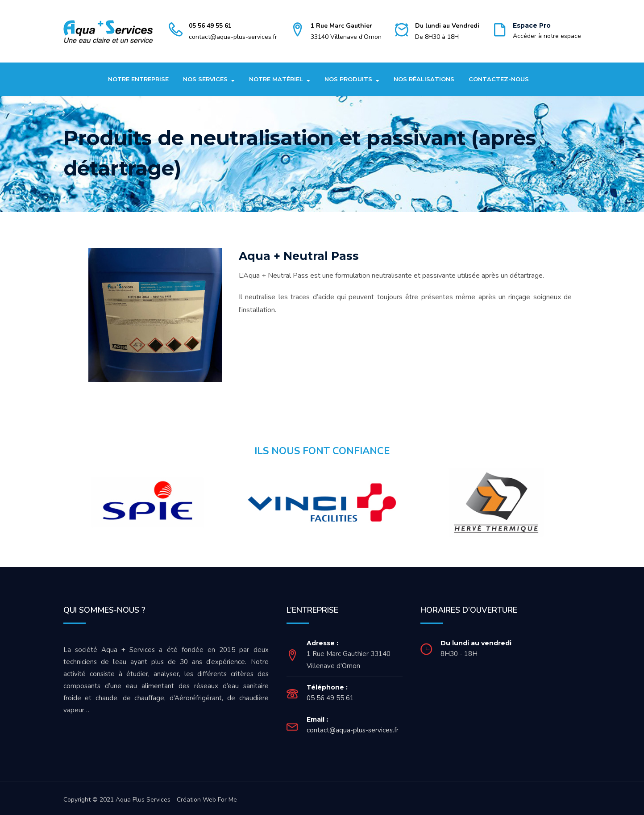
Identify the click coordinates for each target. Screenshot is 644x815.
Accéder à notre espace (547, 36)
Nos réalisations (424, 79)
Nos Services (205, 79)
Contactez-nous (499, 79)
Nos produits (348, 79)
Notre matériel (276, 79)
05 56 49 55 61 (210, 26)
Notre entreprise (138, 79)
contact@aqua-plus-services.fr (233, 37)
